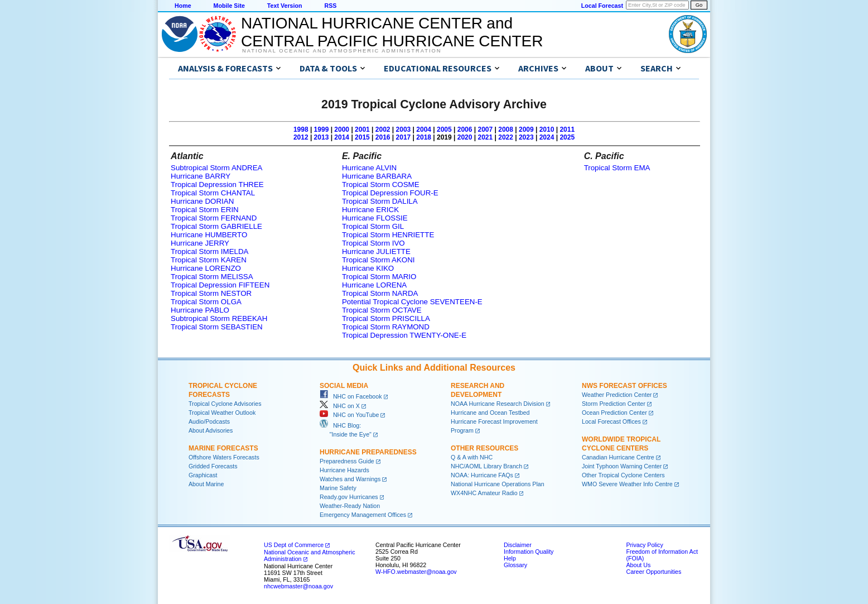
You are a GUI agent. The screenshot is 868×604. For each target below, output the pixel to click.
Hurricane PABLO (200, 310)
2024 (547, 137)
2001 (362, 130)
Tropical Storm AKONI (378, 260)
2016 (383, 137)
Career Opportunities (654, 572)
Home (183, 6)
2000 (342, 130)
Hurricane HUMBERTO (209, 235)
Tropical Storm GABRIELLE (216, 226)
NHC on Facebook (351, 396)
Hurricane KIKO (368, 268)
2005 (444, 130)
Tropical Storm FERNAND (214, 218)
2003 (404, 130)
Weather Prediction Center (617, 395)
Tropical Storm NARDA (380, 293)
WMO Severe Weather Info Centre (627, 484)
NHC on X (340, 406)
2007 (485, 130)
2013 (322, 137)
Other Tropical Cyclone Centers (623, 475)
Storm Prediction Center (614, 404)
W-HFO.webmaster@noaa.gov (416, 572)
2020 (465, 137)
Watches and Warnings (350, 479)
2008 (506, 130)
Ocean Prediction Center (614, 413)
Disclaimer (518, 545)
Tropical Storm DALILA (380, 201)
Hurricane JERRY (200, 243)
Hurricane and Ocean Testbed (490, 413)
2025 (567, 137)
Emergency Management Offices (363, 515)
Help (510, 558)
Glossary (515, 565)
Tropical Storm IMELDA (209, 251)
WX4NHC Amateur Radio (484, 493)
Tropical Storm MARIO (379, 277)
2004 (424, 130)
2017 (404, 137)
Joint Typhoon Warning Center (622, 466)
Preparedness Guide (347, 461)
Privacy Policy (644, 545)
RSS (330, 6)
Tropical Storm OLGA (206, 302)
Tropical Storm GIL (373, 226)
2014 (342, 137)
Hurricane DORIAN (202, 201)
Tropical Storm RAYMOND (386, 327)
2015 (362, 137)
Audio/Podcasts (209, 421)
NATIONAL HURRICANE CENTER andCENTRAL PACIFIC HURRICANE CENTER (392, 32)
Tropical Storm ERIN (205, 210)
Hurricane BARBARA (377, 176)
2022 (506, 137)
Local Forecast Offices (611, 421)
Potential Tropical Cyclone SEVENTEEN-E (412, 302)
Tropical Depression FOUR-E (390, 193)
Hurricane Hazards (344, 470)
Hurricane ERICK (370, 210)
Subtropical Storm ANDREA (216, 168)
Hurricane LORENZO (206, 268)
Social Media (344, 386)
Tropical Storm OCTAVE (382, 310)
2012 (301, 137)
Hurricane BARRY (201, 176)
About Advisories (211, 430)
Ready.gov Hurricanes (349, 497)
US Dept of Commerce (294, 545)
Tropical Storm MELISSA (212, 277)
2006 (465, 130)
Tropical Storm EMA (617, 168)
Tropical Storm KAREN (209, 260)
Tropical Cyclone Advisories (225, 404)
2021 (485, 137)
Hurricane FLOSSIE (375, 218)
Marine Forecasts (223, 448)
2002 (383, 130)
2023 (526, 137)
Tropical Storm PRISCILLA (386, 318)
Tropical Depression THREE (217, 184)
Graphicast (203, 475)
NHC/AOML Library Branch (486, 466)
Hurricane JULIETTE (376, 251)
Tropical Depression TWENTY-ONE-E (404, 335)
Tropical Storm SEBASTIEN (217, 327)
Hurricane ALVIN (369, 168)
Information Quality (529, 552)
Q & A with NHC (472, 457)
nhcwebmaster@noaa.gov (298, 586)
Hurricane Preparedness (368, 452)
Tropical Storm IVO (373, 243)
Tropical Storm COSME (381, 184)
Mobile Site (229, 6)
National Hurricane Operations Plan (498, 484)
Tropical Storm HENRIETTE (388, 235)
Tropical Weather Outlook (222, 413)
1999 (322, 130)
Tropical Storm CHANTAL (213, 193)
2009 (526, 130)
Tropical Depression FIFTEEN (220, 285)
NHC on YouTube (349, 415)
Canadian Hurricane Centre (618, 457)
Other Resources (484, 448)
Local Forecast (602, 6)
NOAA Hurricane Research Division (498, 404)
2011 (567, 130)
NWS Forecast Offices (625, 386)
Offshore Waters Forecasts (224, 457)
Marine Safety (338, 488)
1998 (301, 130)
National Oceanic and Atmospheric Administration (342, 51)
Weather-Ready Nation (350, 506)
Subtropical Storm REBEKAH (219, 318)
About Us (638, 565)
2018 (424, 137)
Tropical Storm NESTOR (211, 293)
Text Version (285, 6)
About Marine (206, 484)
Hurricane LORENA (374, 285)
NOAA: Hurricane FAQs (482, 475)
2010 (547, 130)
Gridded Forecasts (213, 466)
